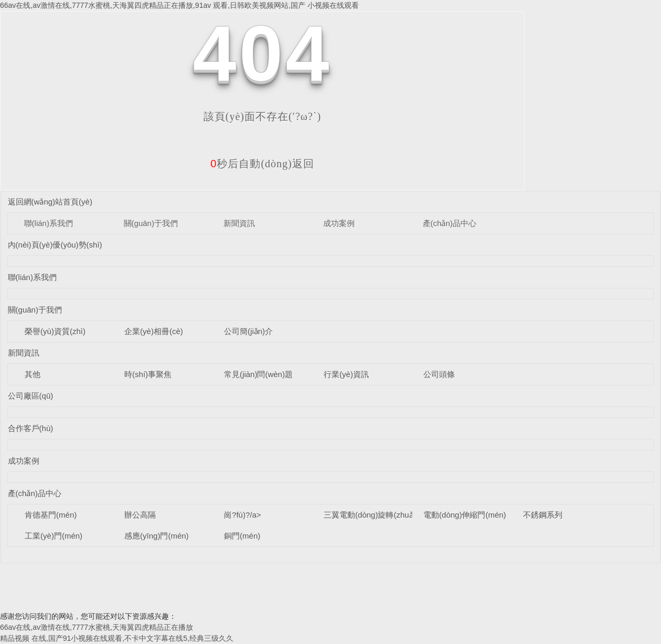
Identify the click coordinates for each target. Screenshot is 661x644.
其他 (33, 374)
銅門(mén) (242, 536)
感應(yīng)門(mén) (157, 536)
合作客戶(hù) (31, 428)
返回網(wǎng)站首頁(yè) (50, 202)
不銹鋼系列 (543, 515)
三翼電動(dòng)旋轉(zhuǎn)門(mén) (386, 515)
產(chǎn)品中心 (450, 223)
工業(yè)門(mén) (54, 536)
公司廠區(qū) (31, 396)
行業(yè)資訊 (346, 374)
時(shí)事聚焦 (148, 374)
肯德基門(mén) (51, 515)
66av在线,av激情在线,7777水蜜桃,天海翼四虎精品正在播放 (97, 627)
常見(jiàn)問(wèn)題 (258, 374)
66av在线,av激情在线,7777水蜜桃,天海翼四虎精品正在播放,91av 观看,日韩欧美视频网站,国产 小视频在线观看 (179, 5)
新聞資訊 (239, 223)
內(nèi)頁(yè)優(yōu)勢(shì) (55, 245)
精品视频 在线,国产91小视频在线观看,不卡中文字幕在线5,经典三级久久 (117, 638)
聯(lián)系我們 (49, 223)
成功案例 (339, 223)
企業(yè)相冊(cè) (154, 331)
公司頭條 (439, 374)
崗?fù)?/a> (242, 515)
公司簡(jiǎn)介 (248, 331)
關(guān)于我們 (151, 223)
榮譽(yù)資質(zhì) (55, 331)
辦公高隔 (140, 515)
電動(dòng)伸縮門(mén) (465, 515)
